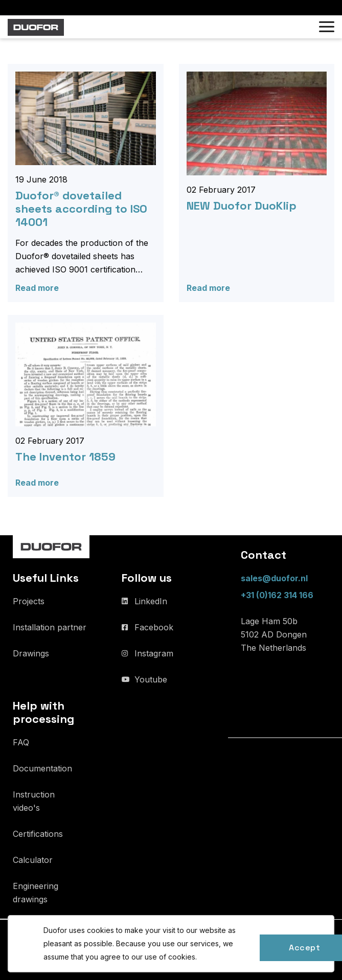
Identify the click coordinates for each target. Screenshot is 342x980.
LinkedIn (151, 601)
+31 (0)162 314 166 (277, 595)
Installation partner (50, 627)
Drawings (31, 653)
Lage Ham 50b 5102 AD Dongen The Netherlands (274, 634)
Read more (37, 288)
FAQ (21, 742)
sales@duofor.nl (274, 578)
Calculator (33, 860)
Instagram (154, 653)
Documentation (42, 768)
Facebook (154, 627)
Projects (29, 601)
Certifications (38, 834)
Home (19, 53)
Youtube (151, 679)
